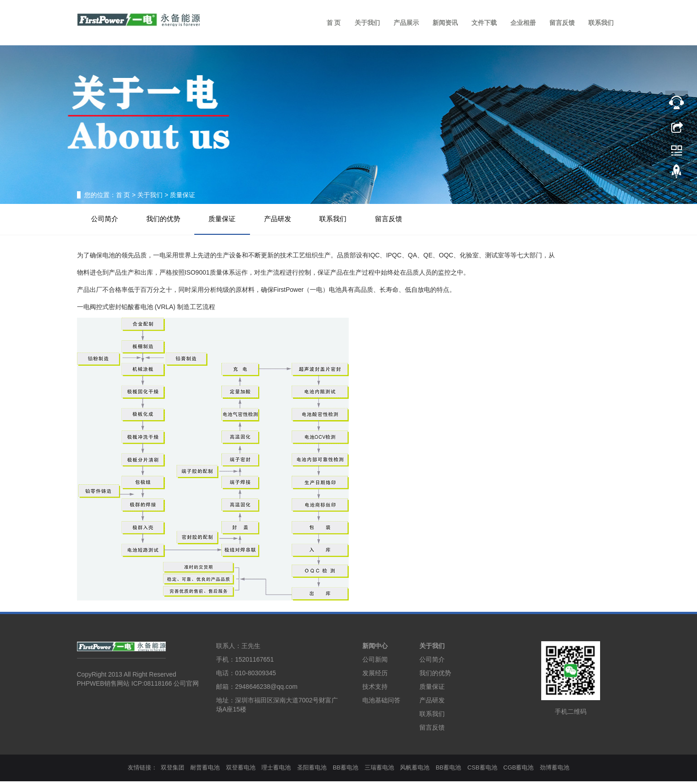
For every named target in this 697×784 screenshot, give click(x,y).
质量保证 (231, 220)
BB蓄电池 (346, 770)
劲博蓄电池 (555, 770)
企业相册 (523, 23)
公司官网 (186, 687)
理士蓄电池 (276, 770)
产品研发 (290, 220)
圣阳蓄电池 (312, 770)
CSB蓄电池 (482, 770)
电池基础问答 (381, 703)
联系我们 (601, 23)
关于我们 (367, 23)
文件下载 (484, 23)
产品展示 (406, 23)
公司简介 (106, 220)
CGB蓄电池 (518, 770)
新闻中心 (375, 648)
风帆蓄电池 (415, 770)
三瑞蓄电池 (379, 770)
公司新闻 (375, 662)
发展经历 (375, 676)
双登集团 (173, 770)
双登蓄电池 (241, 770)
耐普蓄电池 (205, 770)
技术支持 (375, 689)
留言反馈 (562, 23)
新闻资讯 (445, 23)
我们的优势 (169, 220)
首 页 (334, 23)
